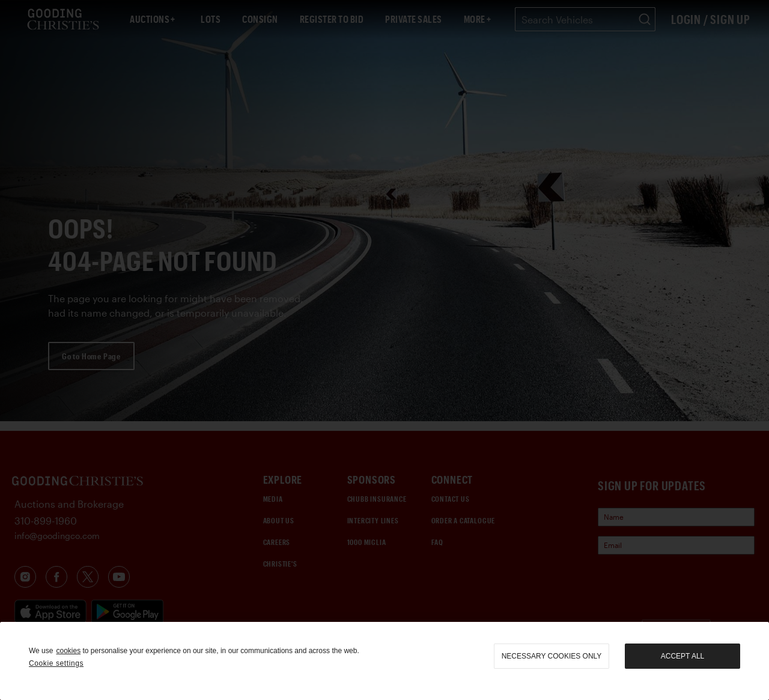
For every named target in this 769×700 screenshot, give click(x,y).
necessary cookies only (552, 656)
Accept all (682, 656)
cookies (68, 651)
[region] (384, 661)
